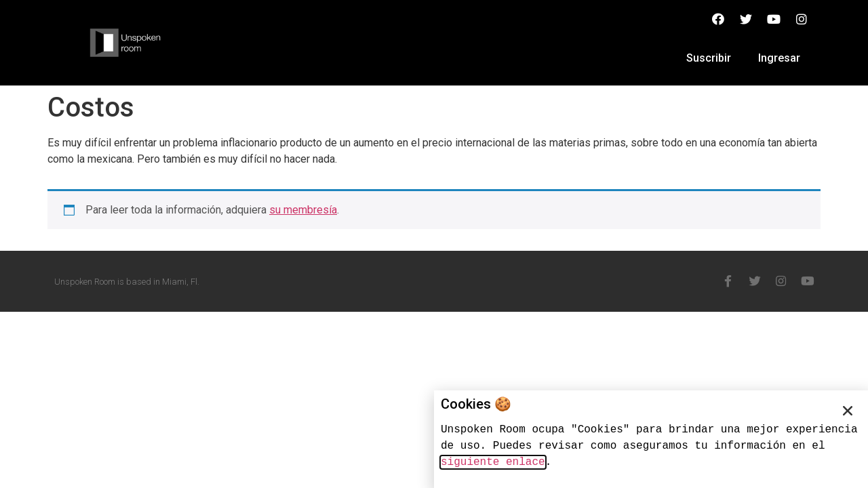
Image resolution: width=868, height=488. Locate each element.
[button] (848, 411)
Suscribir (709, 58)
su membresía (303, 210)
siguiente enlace (493, 462)
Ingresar (779, 58)
